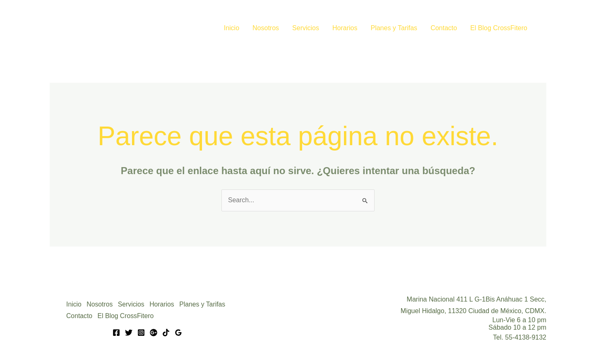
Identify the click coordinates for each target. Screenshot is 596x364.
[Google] (154, 333)
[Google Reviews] (178, 333)
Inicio (232, 28)
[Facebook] (116, 333)
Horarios (345, 28)
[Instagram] (141, 333)
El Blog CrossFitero (499, 28)
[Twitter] (129, 333)
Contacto (444, 28)
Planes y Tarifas (394, 28)
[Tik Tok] (166, 333)
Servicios (306, 28)
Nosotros (266, 28)
